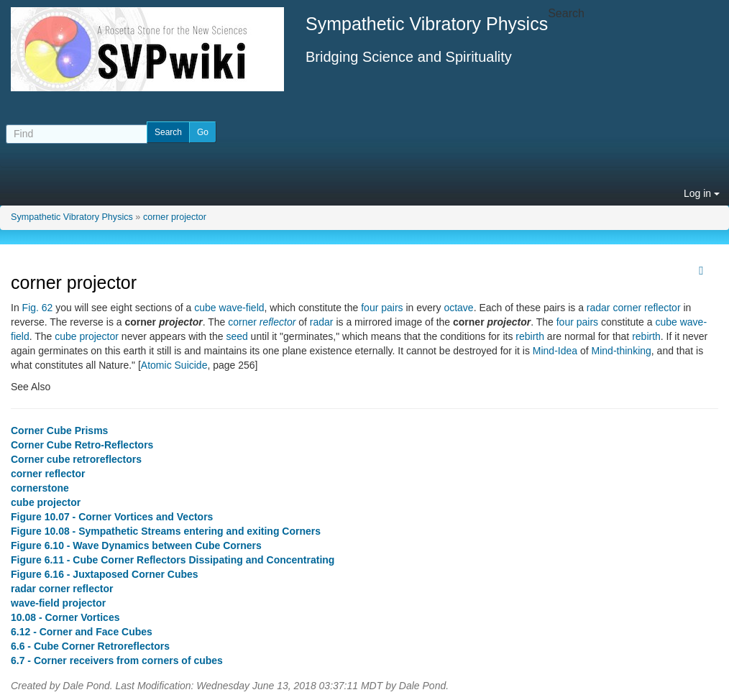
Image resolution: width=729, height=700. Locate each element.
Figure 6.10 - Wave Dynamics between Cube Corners (136, 545)
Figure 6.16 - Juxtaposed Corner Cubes (105, 574)
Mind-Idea (555, 351)
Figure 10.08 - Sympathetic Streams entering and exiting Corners (166, 531)
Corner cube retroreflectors (76, 459)
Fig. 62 (38, 308)
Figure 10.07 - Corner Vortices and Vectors (112, 517)
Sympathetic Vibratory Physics (72, 217)
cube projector (87, 336)
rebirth (530, 336)
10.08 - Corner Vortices (65, 617)
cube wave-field (229, 308)
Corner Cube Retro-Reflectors (82, 445)
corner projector (175, 217)
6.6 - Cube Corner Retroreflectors (90, 646)
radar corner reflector (634, 308)
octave (458, 308)
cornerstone (40, 488)
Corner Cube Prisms (59, 430)
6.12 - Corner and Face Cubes (82, 632)
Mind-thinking (622, 351)
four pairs (382, 308)
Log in (702, 193)
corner (262, 322)
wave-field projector (58, 603)
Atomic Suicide (174, 365)
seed (237, 336)
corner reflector (48, 474)
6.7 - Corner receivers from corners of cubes (117, 660)
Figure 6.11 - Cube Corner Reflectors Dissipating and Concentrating (173, 560)
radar (322, 322)
